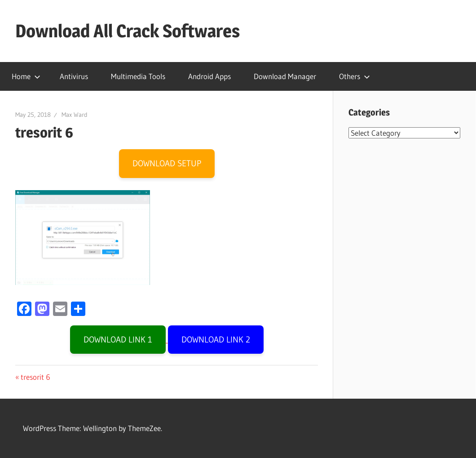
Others (355, 76)
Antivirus (74, 76)
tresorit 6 (35, 377)
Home (26, 76)
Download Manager (285, 76)
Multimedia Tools (138, 76)
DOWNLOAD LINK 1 (118, 340)
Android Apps (209, 76)
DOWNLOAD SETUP (167, 163)
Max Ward (75, 115)
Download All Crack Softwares (128, 31)
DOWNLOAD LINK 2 (216, 340)
